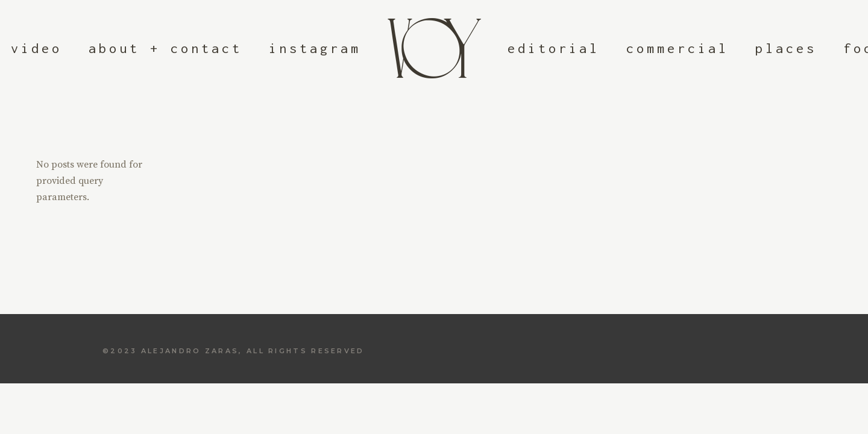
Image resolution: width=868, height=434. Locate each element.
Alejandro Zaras (190, 351)
